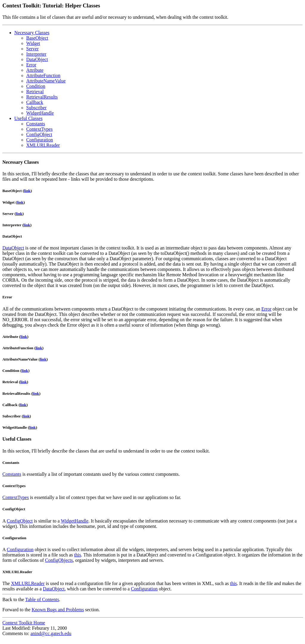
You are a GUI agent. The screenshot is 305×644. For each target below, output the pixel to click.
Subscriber (36, 108)
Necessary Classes (32, 33)
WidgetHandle (40, 113)
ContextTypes (39, 129)
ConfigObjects (59, 560)
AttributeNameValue (46, 81)
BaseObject (37, 38)
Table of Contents (42, 599)
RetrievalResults (42, 97)
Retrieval (35, 92)
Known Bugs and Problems (58, 610)
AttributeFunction (43, 75)
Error (31, 65)
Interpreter (36, 54)
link (27, 191)
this (78, 555)
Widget (33, 43)
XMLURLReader (43, 145)
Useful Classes (28, 118)
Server (32, 49)
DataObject (37, 59)
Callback (35, 102)
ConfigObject (39, 134)
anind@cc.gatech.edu (51, 633)
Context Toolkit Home (24, 623)
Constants (36, 124)
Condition (36, 86)
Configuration (40, 140)
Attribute (35, 70)
